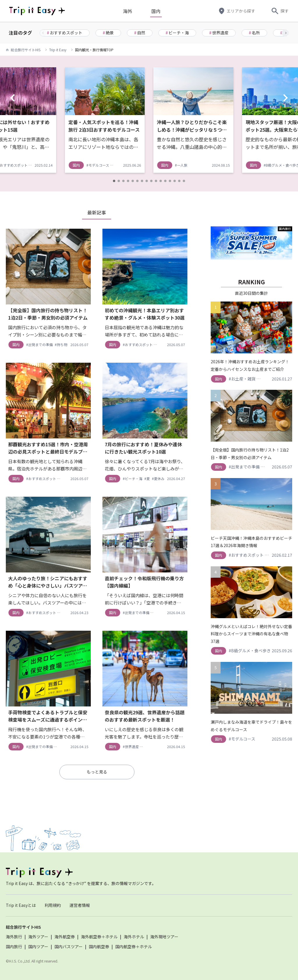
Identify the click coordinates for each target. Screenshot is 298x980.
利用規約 (53, 905)
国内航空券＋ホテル (134, 946)
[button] (285, 33)
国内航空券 (99, 946)
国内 (157, 11)
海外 (129, 11)
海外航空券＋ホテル (99, 937)
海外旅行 (14, 937)
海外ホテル (134, 937)
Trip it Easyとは (21, 905)
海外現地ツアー (164, 937)
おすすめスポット (65, 33)
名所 (254, 33)
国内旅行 (14, 946)
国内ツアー (38, 946)
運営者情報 (80, 905)
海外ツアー (38, 937)
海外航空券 (65, 937)
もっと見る (97, 772)
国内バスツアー (69, 946)
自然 (140, 33)
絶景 (108, 33)
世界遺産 (219, 33)
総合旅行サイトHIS (26, 50)
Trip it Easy (58, 50)
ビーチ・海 (177, 33)
